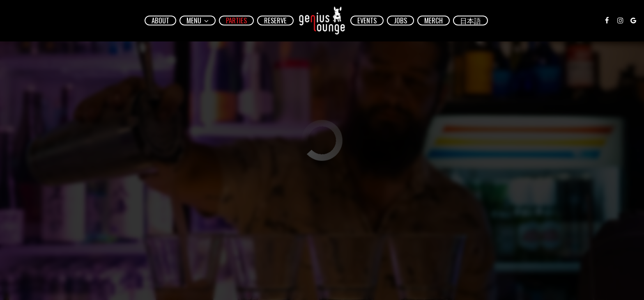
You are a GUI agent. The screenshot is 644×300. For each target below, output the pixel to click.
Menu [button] (198, 21)
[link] (322, 21)
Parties (236, 21)
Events (367, 21)
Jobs (400, 21)
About (160, 21)
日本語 (470, 21)
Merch (434, 21)
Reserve (275, 21)
